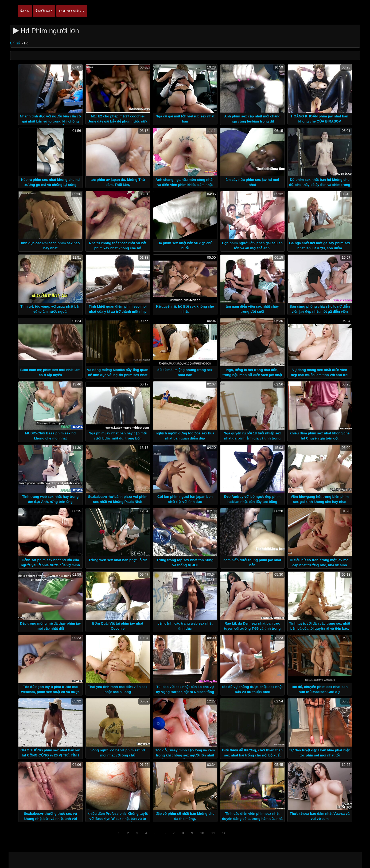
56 (224, 833)
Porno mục (72, 11)
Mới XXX (44, 11)
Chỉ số (16, 43)
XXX (25, 11)
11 (213, 833)
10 (202, 833)
